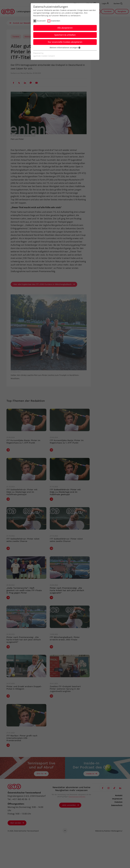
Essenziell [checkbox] (41, 21)
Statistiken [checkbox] (56, 21)
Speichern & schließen (65, 35)
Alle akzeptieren (65, 28)
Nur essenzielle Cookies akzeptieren (65, 42)
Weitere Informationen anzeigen (65, 48)
